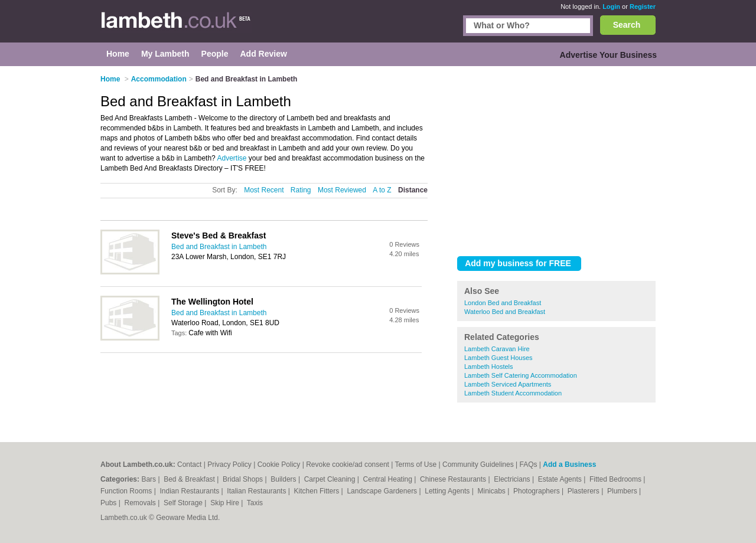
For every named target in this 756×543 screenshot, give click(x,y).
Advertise (232, 158)
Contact (189, 465)
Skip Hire (226, 503)
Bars (149, 479)
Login (611, 6)
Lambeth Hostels (489, 367)
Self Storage (184, 503)
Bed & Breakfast (190, 479)
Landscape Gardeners (383, 491)
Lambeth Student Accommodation (513, 393)
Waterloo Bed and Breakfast (505, 312)
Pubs (110, 503)
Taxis (255, 503)
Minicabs (492, 491)
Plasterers (584, 491)
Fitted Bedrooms (616, 479)
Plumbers (623, 491)
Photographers (537, 491)
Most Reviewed (342, 190)
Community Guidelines (478, 465)
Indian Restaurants (191, 491)
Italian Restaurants (257, 491)
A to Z (382, 190)
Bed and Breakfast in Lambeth (219, 247)
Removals (141, 503)
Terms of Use (416, 465)
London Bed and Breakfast (503, 303)
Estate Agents (561, 479)
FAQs (529, 465)
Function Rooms (127, 491)
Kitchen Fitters (318, 491)
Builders (284, 479)
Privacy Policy (229, 465)
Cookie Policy (279, 465)
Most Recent (264, 190)
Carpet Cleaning (331, 479)
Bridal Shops (244, 479)
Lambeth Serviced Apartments (508, 384)
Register (643, 6)
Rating (301, 190)
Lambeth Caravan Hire (497, 349)
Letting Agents (448, 491)
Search (627, 25)
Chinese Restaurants (454, 479)
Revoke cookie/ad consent (348, 465)
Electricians (513, 479)
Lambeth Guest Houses (498, 358)
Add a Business (569, 465)
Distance (413, 190)
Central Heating (389, 479)
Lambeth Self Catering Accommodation (521, 375)
